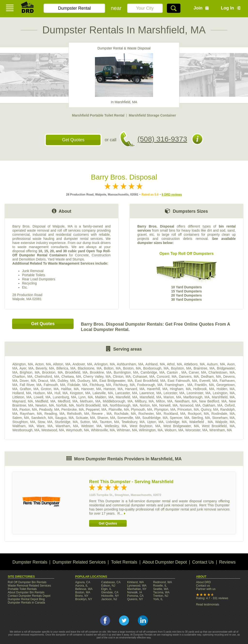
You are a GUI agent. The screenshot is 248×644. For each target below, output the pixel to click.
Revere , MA (102, 414)
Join (198, 8)
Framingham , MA (178, 385)
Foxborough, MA (150, 385)
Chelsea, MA (71, 377)
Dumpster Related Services (79, 562)
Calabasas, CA (111, 582)
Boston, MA (132, 368)
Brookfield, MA (76, 372)
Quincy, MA (209, 409)
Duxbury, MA (87, 381)
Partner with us (206, 589)
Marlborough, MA (197, 397)
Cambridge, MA (152, 372)
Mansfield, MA (126, 397)
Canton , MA (177, 372)
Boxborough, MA (156, 368)
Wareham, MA (67, 426)
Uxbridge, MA (176, 422)
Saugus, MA (64, 418)
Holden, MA (226, 389)
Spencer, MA (180, 418)
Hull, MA (61, 393)
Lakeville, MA (103, 393)
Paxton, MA (28, 409)
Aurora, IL (81, 586)
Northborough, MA (124, 405)
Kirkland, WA (136, 582)
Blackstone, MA (90, 368)
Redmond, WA (163, 582)
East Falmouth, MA (182, 381)
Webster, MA (91, 426)
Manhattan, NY (137, 589)
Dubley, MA (66, 381)
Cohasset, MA (144, 377)
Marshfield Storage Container (152, 115)
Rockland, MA (174, 414)
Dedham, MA (211, 377)
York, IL (158, 599)
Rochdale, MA (125, 414)
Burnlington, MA (126, 372)
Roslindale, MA (223, 414)
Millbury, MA (144, 401)
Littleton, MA (22, 397)
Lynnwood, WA (137, 586)
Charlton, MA (22, 377)
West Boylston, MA (145, 426)
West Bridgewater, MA (181, 426)
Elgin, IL (106, 589)
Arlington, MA (105, 364)
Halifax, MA (70, 389)
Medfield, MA (45, 401)
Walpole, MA (225, 422)
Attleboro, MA (194, 364)
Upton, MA (155, 422)
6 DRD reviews (172, 195)
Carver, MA (198, 372)
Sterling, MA (201, 418)
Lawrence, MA (151, 393)
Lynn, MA (86, 397)
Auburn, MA (216, 364)
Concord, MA (167, 377)
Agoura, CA (83, 582)
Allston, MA (62, 364)
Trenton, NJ (161, 596)
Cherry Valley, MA (97, 377)
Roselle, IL (160, 586)
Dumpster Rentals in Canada (26, 603)
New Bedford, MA (213, 401)
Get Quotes (73, 140)
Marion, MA (172, 397)
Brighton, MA (30, 372)
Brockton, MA (53, 372)
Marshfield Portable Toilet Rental (98, 115)
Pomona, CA (135, 596)
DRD (28, 9)
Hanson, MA (113, 389)
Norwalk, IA (135, 592)
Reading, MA (54, 414)
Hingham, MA (180, 389)
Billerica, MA (66, 368)
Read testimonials (208, 605)
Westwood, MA (53, 430)
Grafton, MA (29, 389)
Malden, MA (104, 397)
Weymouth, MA (77, 430)
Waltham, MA (23, 426)
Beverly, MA (45, 368)
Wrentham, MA (221, 430)
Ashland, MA (155, 364)
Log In (227, 8)
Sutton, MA (89, 422)
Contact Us (203, 562)
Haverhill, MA (157, 389)
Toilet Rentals (124, 562)
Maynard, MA (23, 401)
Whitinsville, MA (103, 430)
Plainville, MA (119, 409)
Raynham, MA (31, 414)
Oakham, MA (212, 405)
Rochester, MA (150, 414)
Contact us (203, 586)
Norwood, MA (190, 405)
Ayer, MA (26, 368)
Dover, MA (28, 381)
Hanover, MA (91, 389)
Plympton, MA (165, 409)
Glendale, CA (110, 592)
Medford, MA (68, 401)
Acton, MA (43, 364)
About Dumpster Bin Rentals (26, 592)
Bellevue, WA (84, 589)
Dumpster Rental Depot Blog (26, 599)
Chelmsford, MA (47, 377)
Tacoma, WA (161, 592)
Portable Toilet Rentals (22, 589)
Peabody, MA (49, 409)
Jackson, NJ (109, 599)
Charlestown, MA (222, 372)
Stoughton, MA (24, 422)
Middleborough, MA (118, 401)
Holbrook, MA (204, 389)
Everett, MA (208, 381)
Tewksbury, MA (133, 422)
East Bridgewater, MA (116, 381)
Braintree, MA (204, 368)
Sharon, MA (106, 418)
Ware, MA (45, 426)
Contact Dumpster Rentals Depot (29, 596)
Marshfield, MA (223, 397)
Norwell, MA (168, 405)
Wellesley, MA (116, 426)
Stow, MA (45, 422)
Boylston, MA (181, 368)
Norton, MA (148, 405)
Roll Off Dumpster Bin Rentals (27, 582)
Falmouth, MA (55, 385)
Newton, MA (45, 405)
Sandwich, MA (42, 418)
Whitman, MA (127, 430)
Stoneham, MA (223, 418)
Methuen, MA (90, 401)
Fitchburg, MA (100, 385)
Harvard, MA (135, 389)
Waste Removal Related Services (29, 586)
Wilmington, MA (151, 430)
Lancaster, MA (126, 393)
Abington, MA (23, 364)
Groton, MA (50, 389)
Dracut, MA (47, 381)
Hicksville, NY (110, 596)
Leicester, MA (174, 393)
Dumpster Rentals (30, 562)
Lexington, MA (224, 393)
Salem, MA (21, 418)
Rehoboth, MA (78, 414)
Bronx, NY (82, 596)
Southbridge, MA (155, 418)
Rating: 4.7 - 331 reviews (212, 598)
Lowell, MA (42, 397)
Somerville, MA (129, 418)
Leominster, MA (199, 393)
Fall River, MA (31, 385)
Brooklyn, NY (84, 599)
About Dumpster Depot (165, 562)
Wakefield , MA (201, 422)
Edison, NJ (108, 586)
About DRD (204, 582)
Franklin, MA (204, 385)
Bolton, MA (112, 368)
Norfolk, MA (65, 405)
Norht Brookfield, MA (92, 405)
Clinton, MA (122, 377)
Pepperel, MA (96, 409)
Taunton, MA (110, 422)
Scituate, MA (85, 418)
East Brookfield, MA (150, 381)
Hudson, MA (43, 393)
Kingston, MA (80, 393)
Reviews (227, 562)
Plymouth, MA (142, 409)
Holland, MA (22, 393)
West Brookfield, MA (218, 426)
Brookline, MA (101, 372)
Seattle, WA (161, 589)
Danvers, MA (189, 377)
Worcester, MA (196, 430)
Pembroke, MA (73, 409)
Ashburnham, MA (130, 364)
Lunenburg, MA (65, 397)
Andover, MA (82, 364)
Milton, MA (164, 401)
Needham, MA (186, 401)
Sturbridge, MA (66, 422)
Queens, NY (135, 599)
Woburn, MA (174, 430)
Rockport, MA (198, 414)
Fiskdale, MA (77, 385)
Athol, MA (174, 364)
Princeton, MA (188, 409)
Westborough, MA (26, 430)
